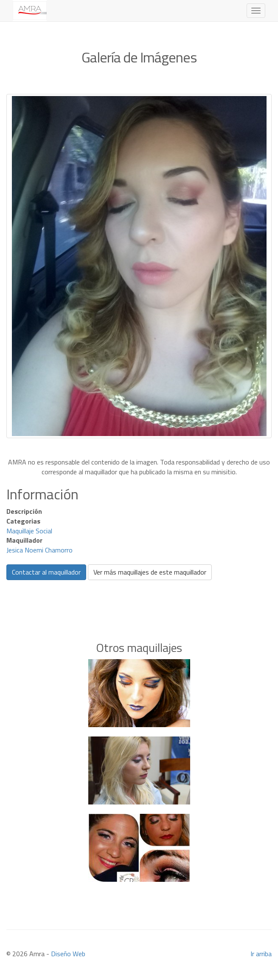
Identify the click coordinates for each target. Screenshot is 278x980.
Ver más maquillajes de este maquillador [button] (150, 572)
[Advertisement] (139, 598)
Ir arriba (261, 954)
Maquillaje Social (29, 531)
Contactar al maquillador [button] (46, 572)
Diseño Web (68, 954)
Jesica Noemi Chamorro (39, 550)
